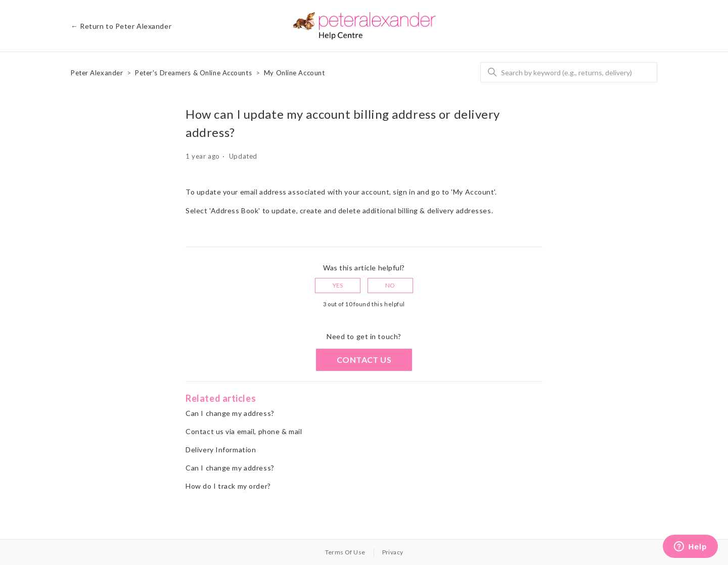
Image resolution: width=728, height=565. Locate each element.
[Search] (569, 72)
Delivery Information (221, 450)
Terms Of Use (345, 552)
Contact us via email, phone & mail (244, 431)
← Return (121, 26)
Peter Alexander (97, 73)
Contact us (364, 360)
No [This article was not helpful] (390, 285)
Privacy (393, 552)
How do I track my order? (228, 486)
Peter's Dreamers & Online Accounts (193, 73)
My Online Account (294, 73)
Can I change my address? (230, 413)
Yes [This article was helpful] (338, 285)
